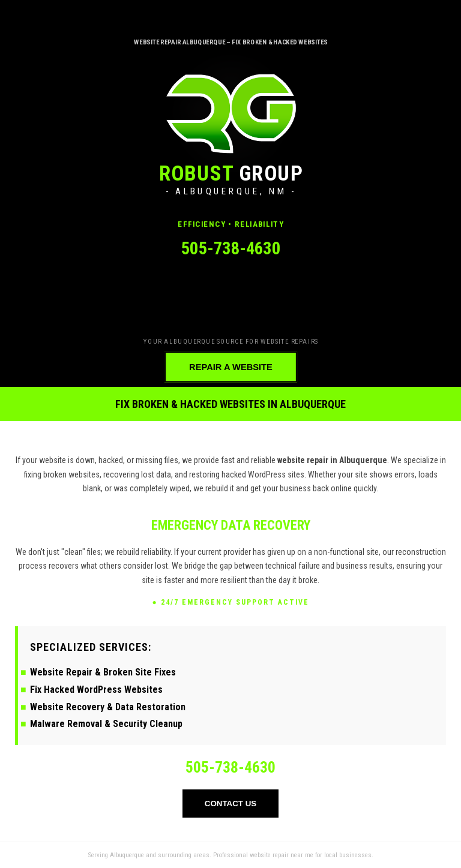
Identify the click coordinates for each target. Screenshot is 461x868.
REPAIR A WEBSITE (231, 367)
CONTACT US (230, 804)
